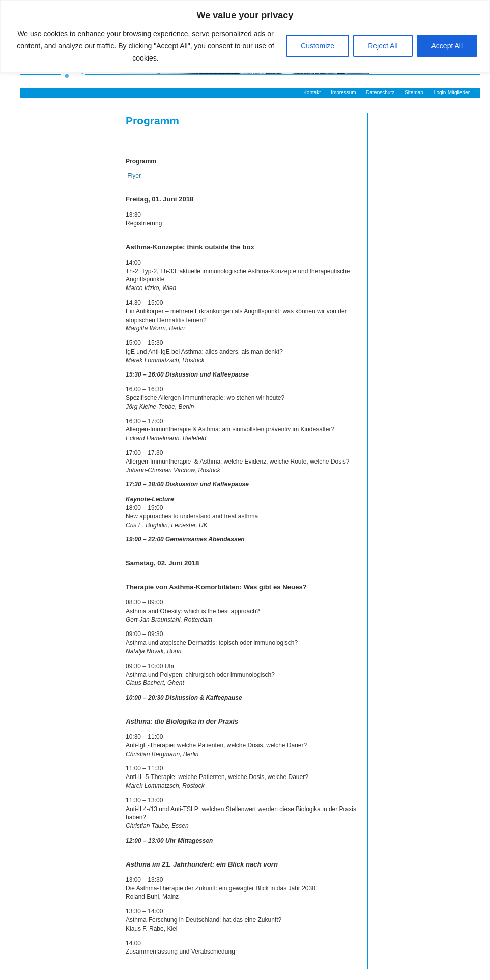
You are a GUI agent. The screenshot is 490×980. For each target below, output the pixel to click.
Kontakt (312, 92)
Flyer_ (135, 176)
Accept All (447, 46)
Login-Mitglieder (452, 92)
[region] (245, 36)
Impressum (343, 92)
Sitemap (414, 92)
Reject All (383, 46)
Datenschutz (381, 92)
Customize (318, 46)
